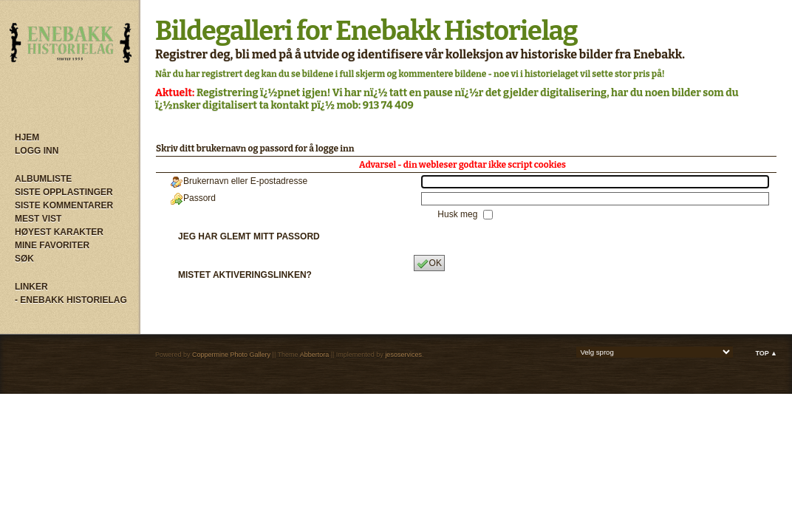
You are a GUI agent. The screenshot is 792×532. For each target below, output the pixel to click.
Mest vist (38, 219)
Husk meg (458, 214)
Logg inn (37, 151)
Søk (24, 259)
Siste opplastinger (64, 192)
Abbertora (315, 355)
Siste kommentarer (64, 205)
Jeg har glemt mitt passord (249, 236)
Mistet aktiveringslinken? (245, 275)
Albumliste (43, 179)
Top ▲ (766, 353)
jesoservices (403, 355)
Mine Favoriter (52, 245)
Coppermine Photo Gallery (231, 355)
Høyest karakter (59, 232)
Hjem (27, 137)
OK (429, 264)
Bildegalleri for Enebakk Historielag (366, 31)
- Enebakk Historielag (71, 300)
